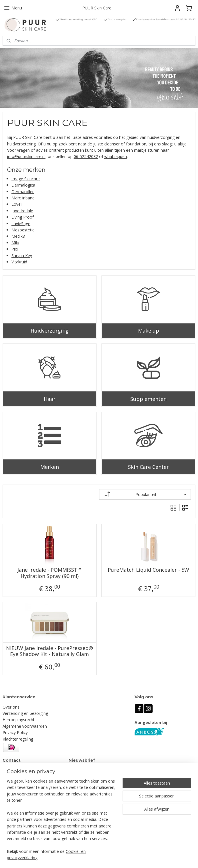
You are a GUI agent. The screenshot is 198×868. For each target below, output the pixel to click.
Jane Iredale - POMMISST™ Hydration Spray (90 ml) (49, 573)
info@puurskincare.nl (26, 156)
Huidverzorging (50, 331)
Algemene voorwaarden (25, 726)
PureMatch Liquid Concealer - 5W (148, 570)
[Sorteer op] (145, 494)
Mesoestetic (23, 230)
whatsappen (116, 156)
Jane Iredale (22, 211)
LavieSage (21, 223)
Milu (15, 242)
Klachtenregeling (18, 739)
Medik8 (18, 236)
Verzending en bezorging (25, 713)
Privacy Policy (15, 732)
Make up (149, 331)
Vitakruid (19, 262)
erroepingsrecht (20, 720)
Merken (50, 467)
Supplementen (148, 399)
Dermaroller (23, 191)
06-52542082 (86, 156)
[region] (61, 823)
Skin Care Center (148, 467)
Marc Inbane (23, 198)
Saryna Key (22, 255)
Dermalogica (23, 185)
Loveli (17, 204)
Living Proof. (23, 217)
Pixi (15, 249)
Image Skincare (26, 179)
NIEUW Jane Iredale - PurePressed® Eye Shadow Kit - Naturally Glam (49, 651)
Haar (50, 399)
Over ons (11, 707)
